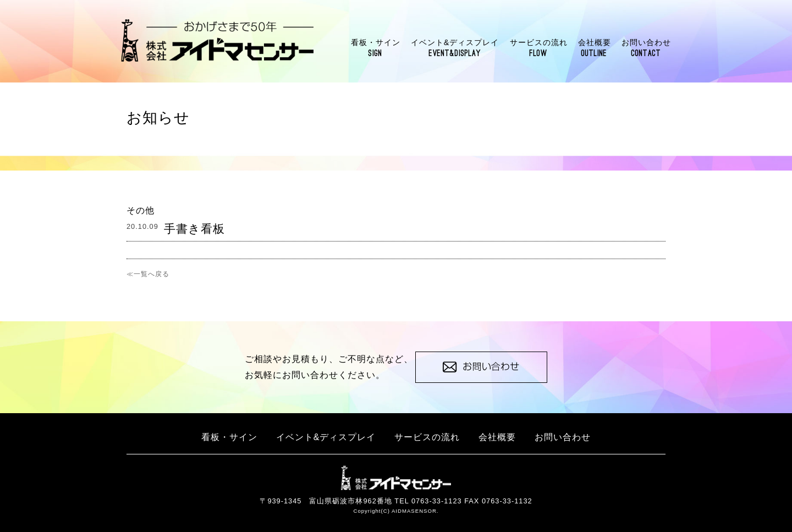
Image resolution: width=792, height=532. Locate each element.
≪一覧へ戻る (148, 274)
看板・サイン (376, 48)
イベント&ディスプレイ (455, 48)
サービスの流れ (539, 48)
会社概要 (595, 48)
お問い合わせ (646, 48)
